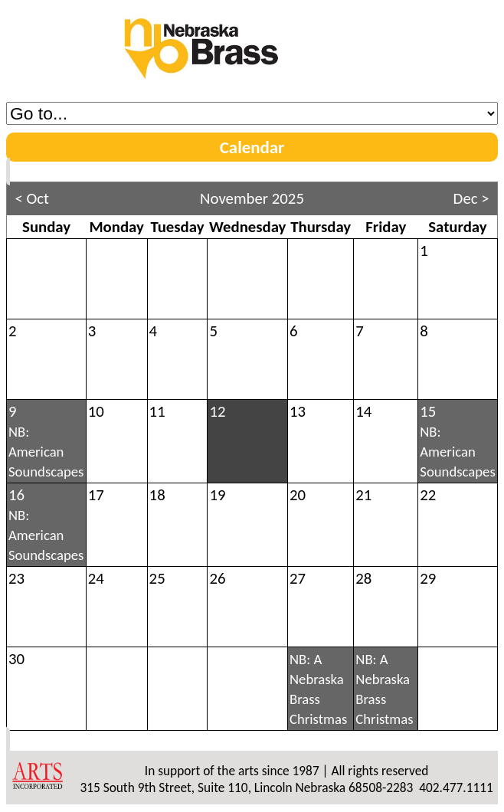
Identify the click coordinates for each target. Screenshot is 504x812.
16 (46, 524)
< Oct (32, 198)
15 (457, 441)
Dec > (471, 198)
